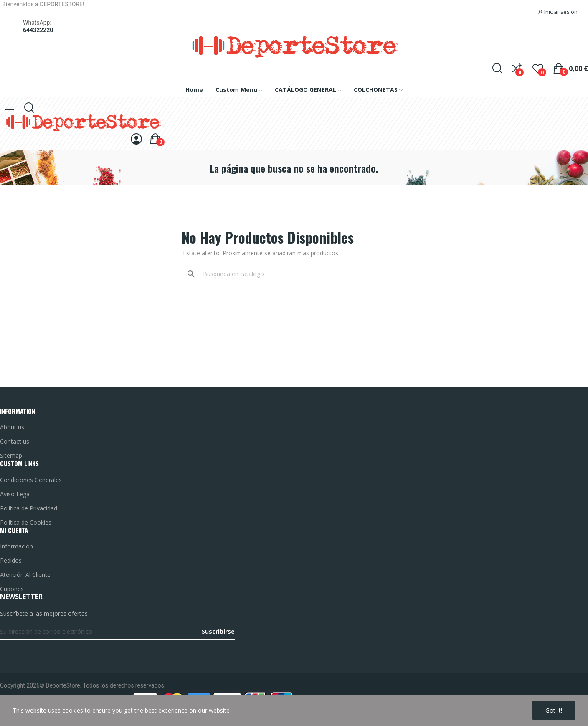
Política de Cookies (26, 522)
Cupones (12, 589)
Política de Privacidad (29, 508)
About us (12, 427)
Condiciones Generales (31, 480)
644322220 (38, 30)
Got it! (554, 710)
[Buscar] (299, 274)
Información (16, 546)
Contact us (15, 441)
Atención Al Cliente (25, 575)
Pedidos (11, 560)
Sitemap (11, 456)
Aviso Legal (15, 494)
